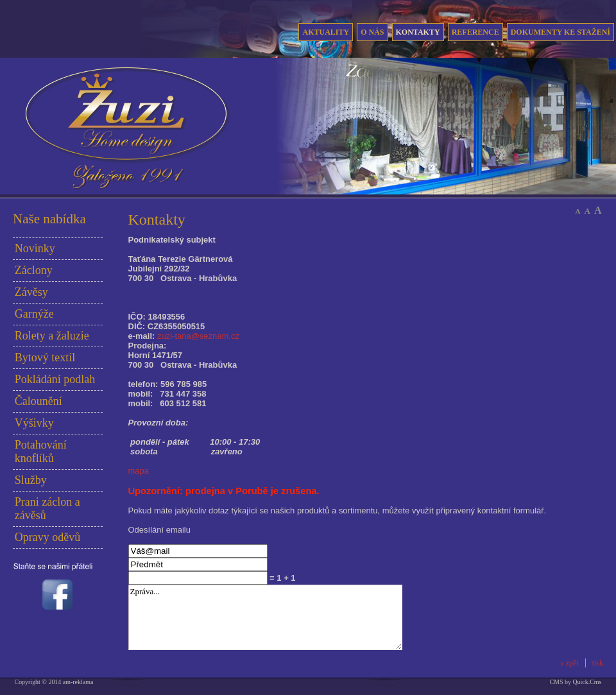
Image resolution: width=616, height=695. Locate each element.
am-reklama (78, 682)
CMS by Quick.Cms (575, 682)
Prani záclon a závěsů (47, 509)
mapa (139, 471)
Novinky (35, 248)
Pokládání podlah (55, 379)
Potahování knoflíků (41, 451)
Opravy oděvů (47, 537)
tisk (598, 663)
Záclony (34, 270)
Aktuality (326, 32)
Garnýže (34, 314)
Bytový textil (45, 357)
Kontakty (418, 32)
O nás (372, 32)
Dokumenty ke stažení (560, 32)
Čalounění (38, 401)
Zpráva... (265, 617)
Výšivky (34, 423)
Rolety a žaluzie (52, 336)
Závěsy (31, 292)
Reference (475, 32)
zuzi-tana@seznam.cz (198, 336)
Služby (31, 480)
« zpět (569, 663)
